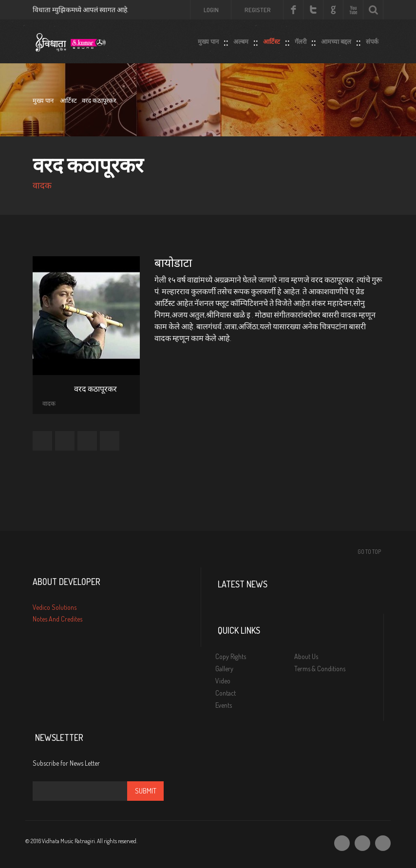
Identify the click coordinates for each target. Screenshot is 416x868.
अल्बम (241, 39)
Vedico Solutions (55, 607)
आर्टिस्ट (272, 39)
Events (224, 705)
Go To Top (369, 552)
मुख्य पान (208, 39)
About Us (306, 656)
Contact (226, 693)
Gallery (224, 669)
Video (223, 681)
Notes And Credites (57, 619)
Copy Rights (231, 656)
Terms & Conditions (320, 669)
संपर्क (372, 39)
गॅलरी (301, 39)
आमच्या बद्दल (336, 39)
